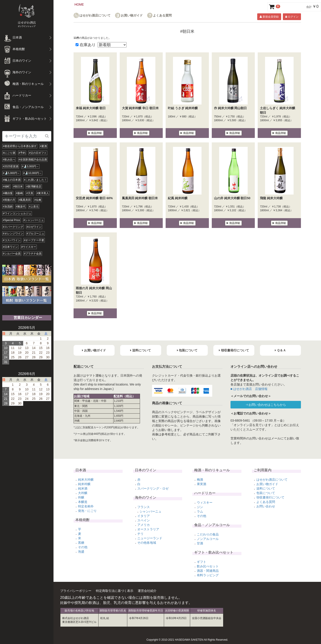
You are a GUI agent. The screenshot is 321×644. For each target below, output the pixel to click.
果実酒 (202, 484)
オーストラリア (148, 529)
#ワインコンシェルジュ (17, 213)
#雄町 (6, 187)
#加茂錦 (8, 207)
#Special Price (11, 220)
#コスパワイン (12, 240)
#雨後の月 (9, 200)
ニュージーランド (150, 538)
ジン (200, 507)
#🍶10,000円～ (33, 173)
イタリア (144, 516)
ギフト (202, 562)
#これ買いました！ (36, 180)
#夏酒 (44, 146)
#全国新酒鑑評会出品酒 (33, 160)
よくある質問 (162, 15)
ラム (200, 511)
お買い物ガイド (132, 15)
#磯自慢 (8, 193)
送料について (266, 488)
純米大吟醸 (86, 480)
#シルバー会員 (12, 254)
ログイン (292, 17)
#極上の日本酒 (12, 180)
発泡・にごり (87, 511)
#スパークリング (13, 227)
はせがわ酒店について (95, 15)
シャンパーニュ (150, 511)
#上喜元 (34, 207)
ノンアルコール (208, 539)
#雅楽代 (21, 207)
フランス (144, 507)
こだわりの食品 (208, 534)
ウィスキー (205, 502)
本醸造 (83, 502)
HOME (79, 4)
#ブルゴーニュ (36, 234)
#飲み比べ (9, 160)
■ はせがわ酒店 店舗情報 (249, 389)
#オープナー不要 (34, 240)
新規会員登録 (269, 17)
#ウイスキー (29, 247)
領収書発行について (270, 497)
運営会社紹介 (147, 591)
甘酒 (200, 543)
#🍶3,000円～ (30, 166)
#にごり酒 (9, 153)
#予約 (22, 153)
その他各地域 (147, 543)
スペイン (144, 520)
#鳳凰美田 (25, 200)
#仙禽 (38, 200)
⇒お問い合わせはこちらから (266, 405)
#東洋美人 (43, 193)
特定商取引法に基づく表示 (115, 591)
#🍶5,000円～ (11, 173)
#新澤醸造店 (34, 187)
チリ (140, 534)
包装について (266, 493)
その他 (83, 547)
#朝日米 (18, 187)
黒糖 (81, 543)
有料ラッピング (208, 575)
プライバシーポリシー (76, 591)
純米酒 (83, 488)
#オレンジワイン (13, 234)
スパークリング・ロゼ (153, 488)
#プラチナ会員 (33, 254)
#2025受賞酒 (11, 166)
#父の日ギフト (38, 153)
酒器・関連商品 (208, 571)
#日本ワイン (10, 247)
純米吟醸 (84, 484)
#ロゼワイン (34, 227)
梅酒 (200, 480)
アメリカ (144, 525)
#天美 (30, 193)
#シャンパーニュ (34, 220)
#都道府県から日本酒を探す (20, 146)
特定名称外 (86, 506)
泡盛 (81, 552)
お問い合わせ (266, 506)
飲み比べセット (208, 566)
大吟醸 (83, 493)
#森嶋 (20, 193)
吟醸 (81, 497)
